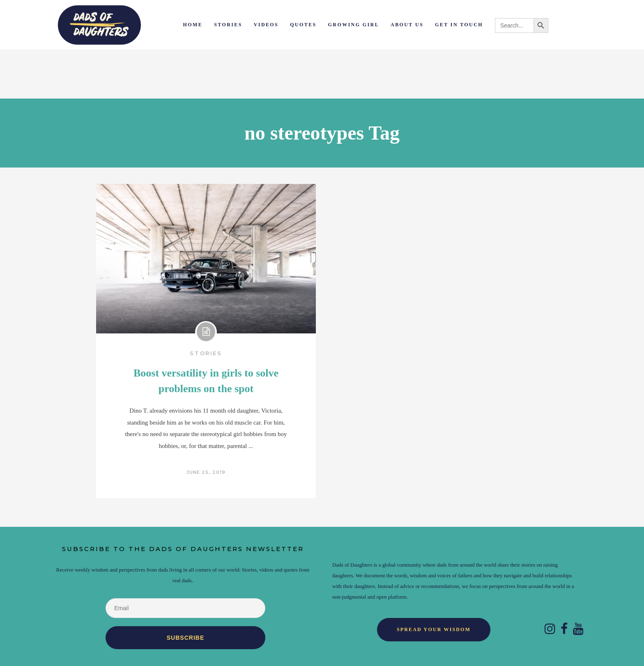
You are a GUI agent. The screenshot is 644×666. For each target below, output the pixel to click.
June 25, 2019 (206, 472)
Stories (206, 353)
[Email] (185, 608)
